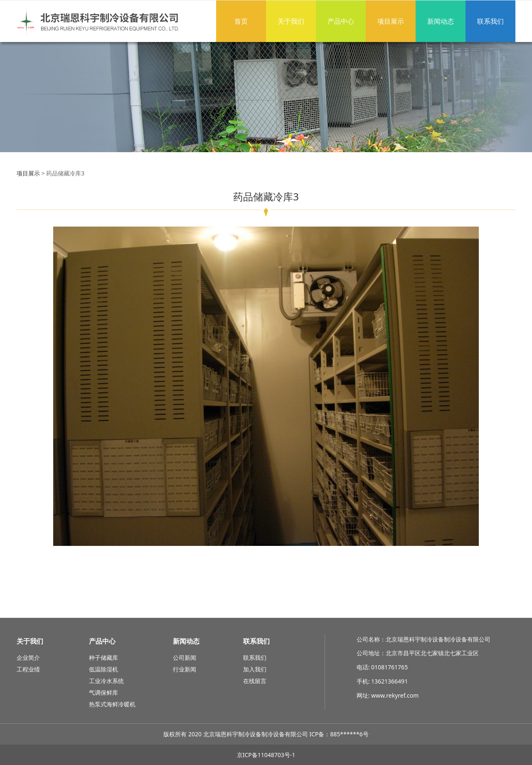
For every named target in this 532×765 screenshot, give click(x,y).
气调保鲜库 (103, 692)
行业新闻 (185, 669)
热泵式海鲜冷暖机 (112, 704)
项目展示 (391, 21)
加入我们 (255, 669)
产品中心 (341, 21)
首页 (241, 21)
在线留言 (255, 681)
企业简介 (28, 658)
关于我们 (291, 21)
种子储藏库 (103, 658)
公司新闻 (185, 658)
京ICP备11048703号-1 (266, 755)
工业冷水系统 (106, 681)
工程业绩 (28, 669)
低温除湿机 (103, 669)
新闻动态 (441, 21)
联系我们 (490, 21)
